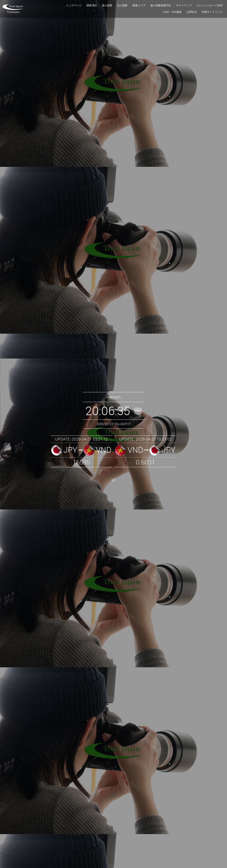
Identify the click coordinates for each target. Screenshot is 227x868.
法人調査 (122, 5)
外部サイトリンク (212, 12)
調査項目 (92, 5)
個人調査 (107, 5)
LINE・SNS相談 (172, 12)
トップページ (74, 5)
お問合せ (192, 12)
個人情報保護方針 (161, 5)
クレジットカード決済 (210, 5)
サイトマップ (184, 5)
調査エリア (139, 5)
